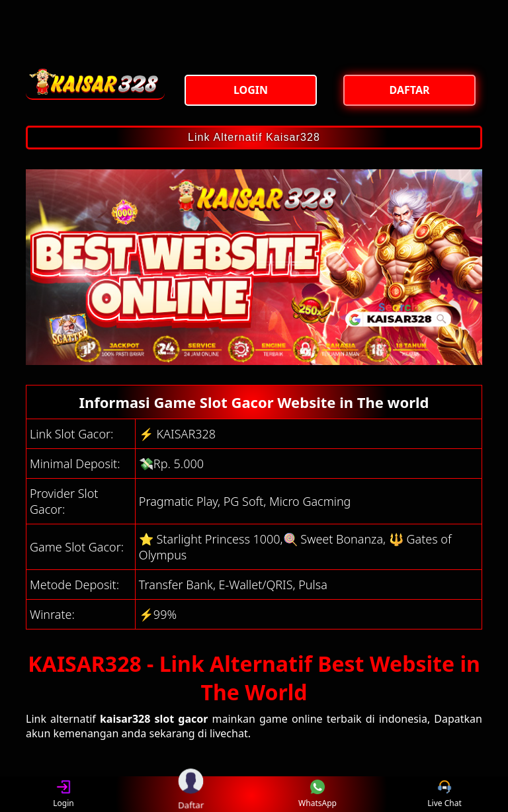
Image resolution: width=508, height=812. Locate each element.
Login (63, 794)
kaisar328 (125, 719)
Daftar (190, 794)
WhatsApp (317, 794)
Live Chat (444, 794)
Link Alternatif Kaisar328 (254, 137)
